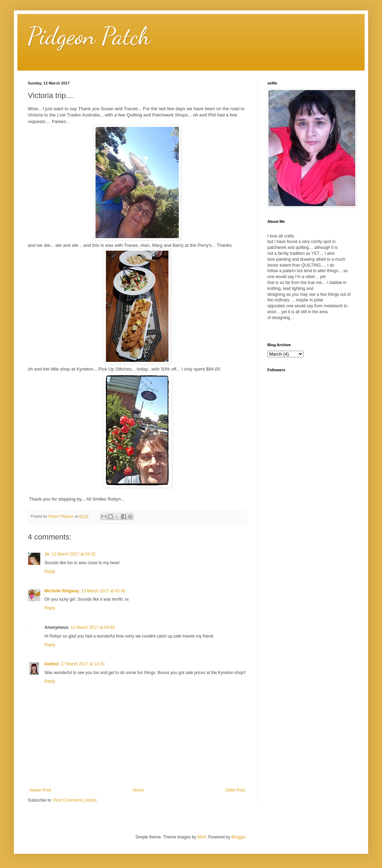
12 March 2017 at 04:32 (73, 554)
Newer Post (40, 790)
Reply (50, 571)
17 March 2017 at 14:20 (82, 664)
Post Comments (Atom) (75, 800)
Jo (47, 554)
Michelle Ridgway (62, 591)
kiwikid (51, 664)
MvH (202, 837)
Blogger (238, 837)
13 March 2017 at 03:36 (103, 591)
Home (138, 790)
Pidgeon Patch (89, 36)
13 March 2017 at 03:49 (93, 627)
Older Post (235, 790)
